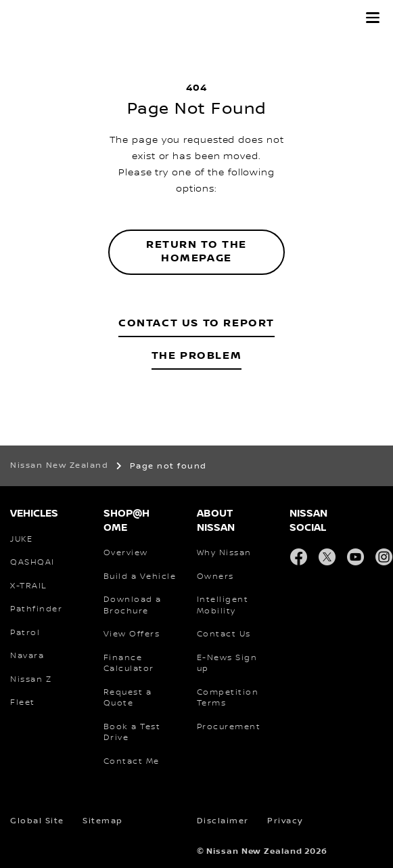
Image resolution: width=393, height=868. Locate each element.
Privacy (285, 821)
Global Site (37, 821)
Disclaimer (223, 821)
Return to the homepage (196, 252)
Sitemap (103, 821)
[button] (373, 18)
